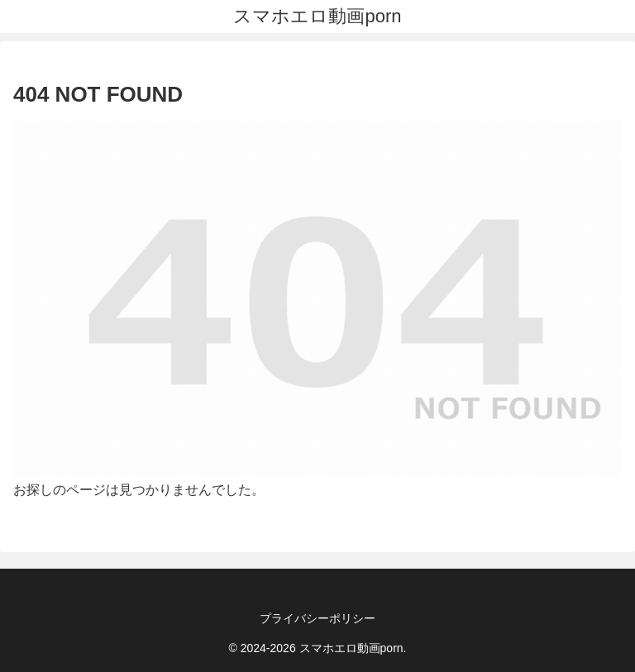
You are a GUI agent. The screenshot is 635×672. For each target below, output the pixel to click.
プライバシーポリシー (317, 618)
